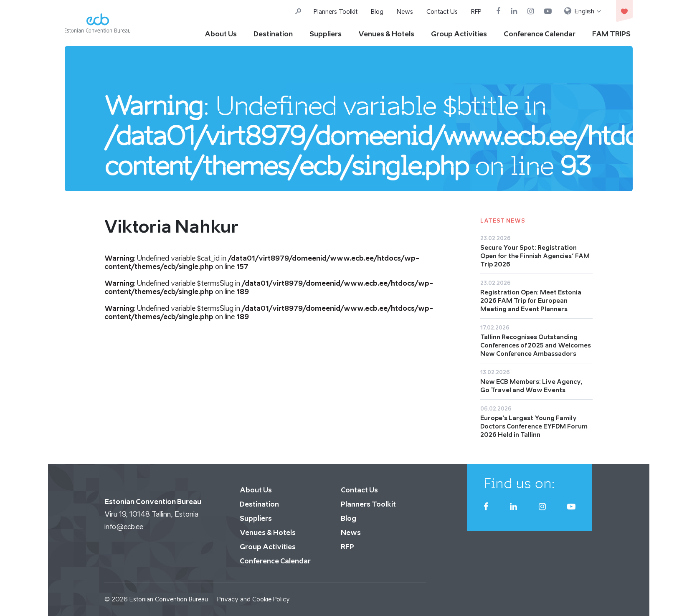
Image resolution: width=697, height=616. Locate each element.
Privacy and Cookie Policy (253, 599)
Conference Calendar (540, 34)
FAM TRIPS (611, 34)
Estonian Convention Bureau (169, 599)
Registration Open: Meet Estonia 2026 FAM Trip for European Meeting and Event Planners (531, 300)
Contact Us (442, 11)
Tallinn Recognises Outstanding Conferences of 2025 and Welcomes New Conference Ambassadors (536, 345)
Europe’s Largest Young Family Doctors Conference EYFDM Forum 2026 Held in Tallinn (534, 426)
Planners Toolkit (336, 11)
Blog (377, 11)
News (405, 11)
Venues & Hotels (386, 34)
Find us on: (519, 483)
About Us (221, 34)
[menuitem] (583, 11)
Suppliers (326, 34)
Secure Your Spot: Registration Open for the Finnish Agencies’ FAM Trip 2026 (535, 256)
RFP (476, 11)
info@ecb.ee (124, 527)
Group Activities (459, 34)
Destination (273, 34)
